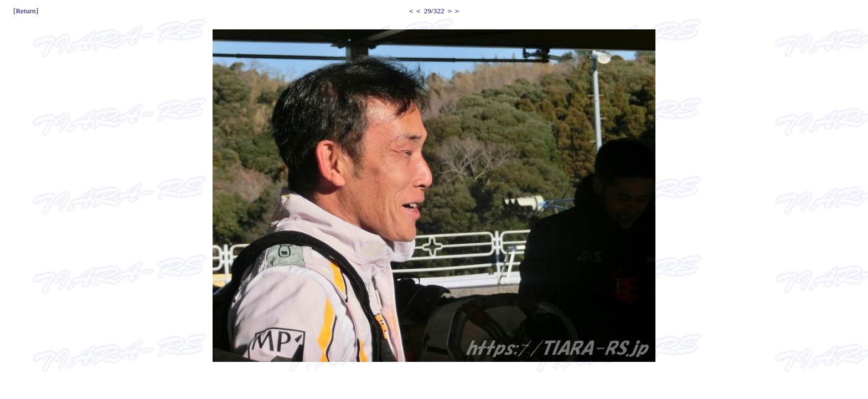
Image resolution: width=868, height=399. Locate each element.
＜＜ (415, 11)
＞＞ (453, 11)
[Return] (26, 11)
